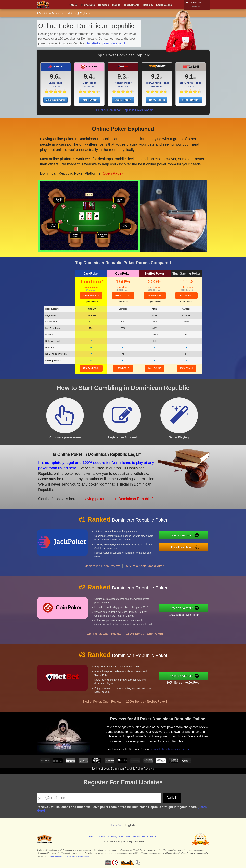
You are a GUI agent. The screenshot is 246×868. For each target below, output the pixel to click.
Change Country (197, 6)
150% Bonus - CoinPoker (200, 612)
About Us (93, 836)
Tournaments (132, 5)
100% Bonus (157, 100)
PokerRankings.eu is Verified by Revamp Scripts (69, 856)
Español (116, 825)
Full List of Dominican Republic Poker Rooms (123, 110)
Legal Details (164, 5)
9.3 (122, 76)
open (91, 295)
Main (70, 13)
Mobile (116, 5)
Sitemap (153, 836)
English (84, 13)
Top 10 (73, 5)
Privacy (114, 836)
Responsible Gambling (129, 836)
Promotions (88, 5)
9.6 (54, 76)
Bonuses (103, 5)
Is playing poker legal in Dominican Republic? (92, 490)
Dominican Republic (50, 13)
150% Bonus (89, 100)
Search (145, 836)
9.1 (189, 76)
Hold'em (148, 5)
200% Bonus (123, 100)
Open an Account (199, 537)
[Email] (99, 798)
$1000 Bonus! (190, 100)
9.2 (155, 76)
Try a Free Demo (199, 545)
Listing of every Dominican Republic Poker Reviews (123, 769)
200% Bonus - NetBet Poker (200, 680)
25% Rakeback (55, 100)
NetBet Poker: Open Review (102, 718)
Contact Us (104, 836)
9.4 (88, 76)
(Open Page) (100, 165)
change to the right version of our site (182, 743)
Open (91, 302)
